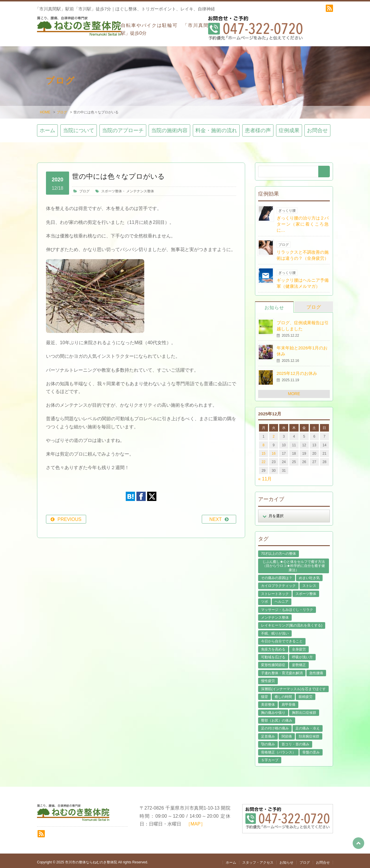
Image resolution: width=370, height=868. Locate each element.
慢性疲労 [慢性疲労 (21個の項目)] (268, 678)
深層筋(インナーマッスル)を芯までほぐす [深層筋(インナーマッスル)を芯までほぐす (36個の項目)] (293, 686)
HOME (45, 109)
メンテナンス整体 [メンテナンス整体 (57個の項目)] (275, 614)
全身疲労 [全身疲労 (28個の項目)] (299, 646)
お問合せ (317, 128)
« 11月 (265, 476)
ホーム (47, 128)
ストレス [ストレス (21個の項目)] (309, 583)
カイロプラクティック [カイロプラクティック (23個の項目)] (278, 583)
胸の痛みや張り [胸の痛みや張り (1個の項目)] (273, 709)
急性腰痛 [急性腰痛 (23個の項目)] (316, 670)
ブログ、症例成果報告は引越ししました (303, 322)
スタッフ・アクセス (258, 860)
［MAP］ (196, 821)
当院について (79, 128)
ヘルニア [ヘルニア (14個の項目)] (282, 598)
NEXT (215, 516)
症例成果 (289, 128)
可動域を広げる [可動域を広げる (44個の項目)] (273, 654)
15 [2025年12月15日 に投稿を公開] (263, 450)
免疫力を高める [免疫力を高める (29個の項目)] (273, 646)
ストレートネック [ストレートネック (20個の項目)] (275, 591)
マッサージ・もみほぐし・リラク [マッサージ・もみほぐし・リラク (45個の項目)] (287, 607)
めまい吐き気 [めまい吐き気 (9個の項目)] (309, 575)
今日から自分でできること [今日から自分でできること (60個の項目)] (282, 638)
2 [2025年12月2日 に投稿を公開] (274, 433)
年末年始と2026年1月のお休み (302, 348)
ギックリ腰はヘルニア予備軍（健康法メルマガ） (303, 280)
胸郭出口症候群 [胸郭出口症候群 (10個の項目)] (304, 709)
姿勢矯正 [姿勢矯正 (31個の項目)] (299, 662)
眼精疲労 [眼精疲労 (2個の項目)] (306, 694)
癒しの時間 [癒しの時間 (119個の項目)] (283, 694)
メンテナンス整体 (140, 188)
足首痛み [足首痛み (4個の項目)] (268, 733)
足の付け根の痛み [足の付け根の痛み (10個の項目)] (275, 725)
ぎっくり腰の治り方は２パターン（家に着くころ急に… (303, 221)
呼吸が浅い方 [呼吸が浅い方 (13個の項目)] (302, 654)
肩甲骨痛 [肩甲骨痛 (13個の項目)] (288, 702)
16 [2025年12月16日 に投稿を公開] (274, 450)
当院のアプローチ (123, 128)
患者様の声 (258, 128)
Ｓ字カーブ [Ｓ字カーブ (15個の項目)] (270, 757)
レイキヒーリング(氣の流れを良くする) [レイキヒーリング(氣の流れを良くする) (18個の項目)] (292, 622)
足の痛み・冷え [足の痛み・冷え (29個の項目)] (308, 725)
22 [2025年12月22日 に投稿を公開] (263, 459)
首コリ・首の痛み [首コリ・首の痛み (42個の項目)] (295, 741)
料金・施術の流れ (216, 128)
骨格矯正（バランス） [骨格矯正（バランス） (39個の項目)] (278, 749)
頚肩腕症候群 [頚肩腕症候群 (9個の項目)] (309, 733)
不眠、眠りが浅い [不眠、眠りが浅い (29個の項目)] (275, 630)
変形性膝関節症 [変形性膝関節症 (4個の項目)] (273, 662)
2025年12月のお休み (297, 370)
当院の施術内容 (169, 128)
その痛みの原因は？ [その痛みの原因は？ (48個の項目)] (277, 575)
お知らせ (274, 304)
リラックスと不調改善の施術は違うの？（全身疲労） (303, 252)
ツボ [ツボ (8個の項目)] (264, 598)
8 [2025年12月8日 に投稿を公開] (263, 442)
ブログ (62, 109)
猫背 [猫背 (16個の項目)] (264, 694)
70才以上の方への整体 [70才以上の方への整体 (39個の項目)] (279, 551)
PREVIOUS (70, 516)
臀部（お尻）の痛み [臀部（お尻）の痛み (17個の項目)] (277, 717)
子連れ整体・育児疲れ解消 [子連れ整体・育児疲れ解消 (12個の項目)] (282, 670)
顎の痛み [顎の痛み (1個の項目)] (268, 741)
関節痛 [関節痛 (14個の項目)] (287, 733)
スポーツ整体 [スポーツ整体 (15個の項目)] (306, 591)
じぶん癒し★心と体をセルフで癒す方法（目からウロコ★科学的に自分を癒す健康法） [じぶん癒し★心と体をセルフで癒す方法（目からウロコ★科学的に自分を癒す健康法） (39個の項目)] (294, 563)
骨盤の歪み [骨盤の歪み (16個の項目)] (311, 749)
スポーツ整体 (112, 188)
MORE (294, 390)
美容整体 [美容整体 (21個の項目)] (268, 702)
